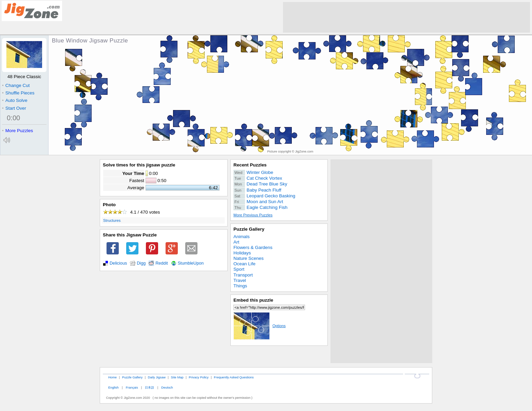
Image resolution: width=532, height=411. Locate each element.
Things (240, 286)
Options (260, 326)
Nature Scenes (249, 258)
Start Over (14, 108)
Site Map (177, 377)
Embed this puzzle (253, 300)
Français (132, 387)
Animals (242, 237)
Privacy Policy (198, 377)
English (113, 387)
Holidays (242, 253)
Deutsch (167, 387)
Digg (141, 263)
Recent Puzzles (250, 165)
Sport (239, 269)
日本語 (149, 387)
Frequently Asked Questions (234, 377)
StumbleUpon (191, 263)
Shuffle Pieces (18, 93)
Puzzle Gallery (249, 229)
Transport (243, 275)
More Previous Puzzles (253, 215)
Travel (240, 280)
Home (112, 377)
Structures (112, 220)
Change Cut (16, 85)
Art (236, 242)
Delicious (118, 263)
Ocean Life (244, 264)
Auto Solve (15, 100)
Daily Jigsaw (157, 377)
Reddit (162, 263)
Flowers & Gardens (253, 247)
